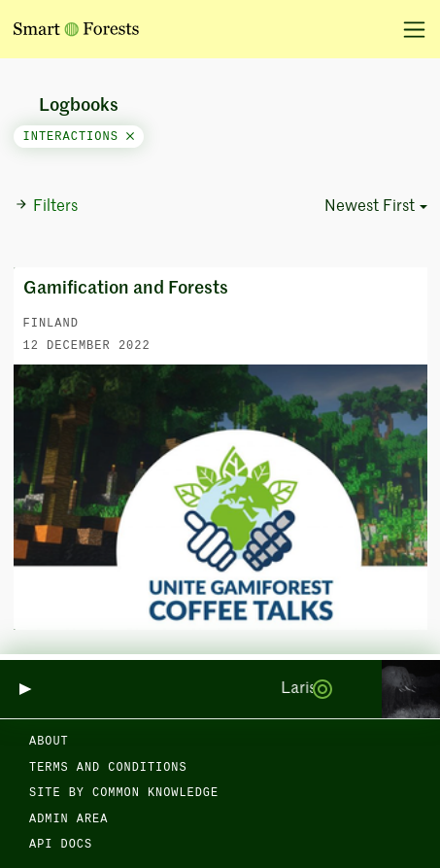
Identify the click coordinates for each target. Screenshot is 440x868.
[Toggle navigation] (407, 29)
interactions (79, 137)
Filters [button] (46, 206)
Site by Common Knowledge (124, 793)
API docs (61, 845)
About (49, 742)
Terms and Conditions (108, 768)
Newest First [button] (370, 207)
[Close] (130, 137)
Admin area (68, 819)
